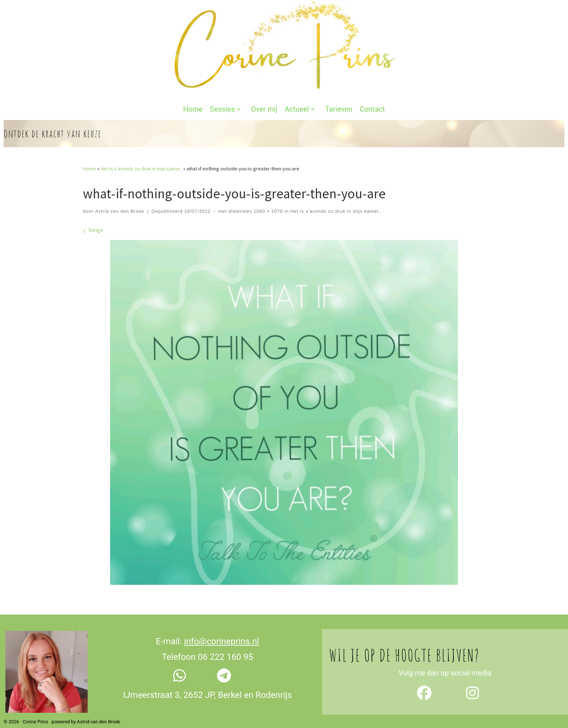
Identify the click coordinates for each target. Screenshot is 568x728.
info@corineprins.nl (222, 628)
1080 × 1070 (268, 198)
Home (89, 155)
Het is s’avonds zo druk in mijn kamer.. (141, 155)
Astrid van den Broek (120, 198)
